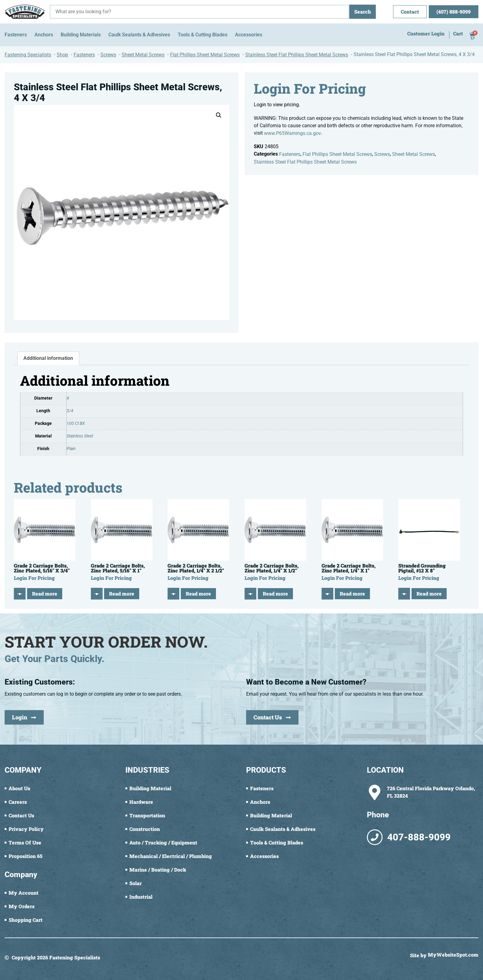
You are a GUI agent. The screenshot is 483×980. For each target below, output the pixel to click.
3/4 (70, 411)
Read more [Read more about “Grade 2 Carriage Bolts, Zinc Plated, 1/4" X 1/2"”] (275, 594)
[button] (219, 115)
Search (363, 12)
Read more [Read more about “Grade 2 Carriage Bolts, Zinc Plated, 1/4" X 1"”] (352, 594)
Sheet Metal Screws (414, 154)
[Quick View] (20, 594)
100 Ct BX (76, 423)
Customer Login (426, 34)
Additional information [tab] (48, 358)
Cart (458, 34)
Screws (382, 154)
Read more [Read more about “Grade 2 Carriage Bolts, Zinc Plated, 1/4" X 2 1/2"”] (198, 594)
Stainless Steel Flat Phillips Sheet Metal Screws (305, 162)
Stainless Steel (80, 436)
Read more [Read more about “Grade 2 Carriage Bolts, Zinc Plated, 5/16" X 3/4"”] (45, 594)
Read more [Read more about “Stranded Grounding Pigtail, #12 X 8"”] (429, 594)
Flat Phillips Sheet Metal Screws (337, 154)
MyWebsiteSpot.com (453, 955)
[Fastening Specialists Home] (25, 12)
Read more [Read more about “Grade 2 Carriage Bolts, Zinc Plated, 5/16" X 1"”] (122, 594)
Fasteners (290, 154)
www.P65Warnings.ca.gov (292, 133)
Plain (71, 449)
